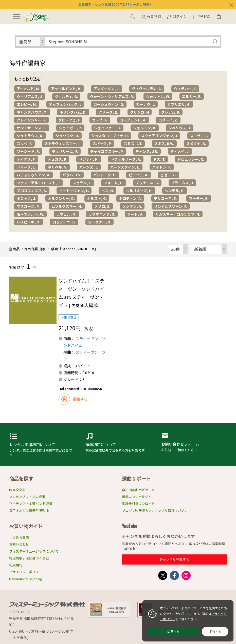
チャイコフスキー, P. (107, 151)
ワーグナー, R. (99, 222)
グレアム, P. (171, 112)
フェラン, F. (82, 183)
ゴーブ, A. (100, 120)
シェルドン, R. (145, 128)
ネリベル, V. (58, 167)
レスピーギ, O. (29, 222)
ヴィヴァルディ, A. (147, 89)
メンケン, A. (132, 206)
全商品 (14, 249)
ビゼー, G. (169, 175)
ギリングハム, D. (73, 112)
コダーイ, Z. (168, 120)
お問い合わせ (19, 544)
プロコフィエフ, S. (32, 191)
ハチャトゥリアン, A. (33, 175)
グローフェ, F (69, 120)
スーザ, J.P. (199, 136)
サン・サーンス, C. (32, 128)
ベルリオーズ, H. (139, 191)
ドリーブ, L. (26, 167)
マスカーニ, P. (28, 206)
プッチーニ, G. (147, 183)
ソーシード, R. (28, 151)
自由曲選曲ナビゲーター (140, 490)
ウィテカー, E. (185, 89)
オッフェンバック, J (65, 104)
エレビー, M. (27, 104)
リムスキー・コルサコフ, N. (178, 214)
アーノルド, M (28, 89)
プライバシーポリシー (26, 572)
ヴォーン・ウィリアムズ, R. (112, 96)
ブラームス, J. (182, 183)
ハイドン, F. (162, 167)
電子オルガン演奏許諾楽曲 (29, 511)
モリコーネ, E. (165, 198)
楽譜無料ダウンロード (138, 503)
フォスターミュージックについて (34, 551)
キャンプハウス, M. (32, 112)
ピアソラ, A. (139, 175)
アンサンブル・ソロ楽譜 (27, 497)
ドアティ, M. (89, 159)
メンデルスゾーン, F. (171, 206)
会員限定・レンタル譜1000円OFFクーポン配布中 (115, 4)
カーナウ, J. (146, 104)
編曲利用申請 (118, 444)
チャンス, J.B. (147, 151)
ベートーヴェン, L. (74, 191)
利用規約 (16, 565)
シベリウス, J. (180, 128)
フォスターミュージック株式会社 (47, 604)
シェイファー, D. (107, 128)
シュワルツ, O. (67, 136)
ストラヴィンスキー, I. (62, 143)
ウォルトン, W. (158, 96)
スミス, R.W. (164, 143)
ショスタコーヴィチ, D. (110, 136)
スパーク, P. (102, 143)
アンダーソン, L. (107, 89)
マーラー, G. (199, 198)
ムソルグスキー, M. (67, 206)
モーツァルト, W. (30, 214)
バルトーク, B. (105, 175)
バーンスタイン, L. (125, 167)
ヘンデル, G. (175, 191)
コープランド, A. (133, 120)
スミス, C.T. (133, 143)
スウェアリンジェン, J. (159, 136)
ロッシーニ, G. (64, 222)
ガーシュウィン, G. (109, 104)
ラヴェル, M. (66, 214)
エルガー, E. (192, 96)
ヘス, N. (107, 191)
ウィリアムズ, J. (30, 96)
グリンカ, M (140, 112)
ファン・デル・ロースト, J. (39, 183)
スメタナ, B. (196, 143)
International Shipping (26, 579)
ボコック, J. (26, 198)
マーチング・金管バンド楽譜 (31, 503)
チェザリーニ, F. (65, 151)
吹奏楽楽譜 (17, 490)
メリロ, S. (102, 206)
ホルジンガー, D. (61, 198)
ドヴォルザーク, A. (126, 159)
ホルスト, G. (97, 198)
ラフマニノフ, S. (102, 214)
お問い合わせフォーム (194, 444)
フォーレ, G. (114, 183)
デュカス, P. (57, 159)
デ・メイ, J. (180, 151)
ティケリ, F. (26, 159)
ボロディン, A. (130, 198)
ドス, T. (159, 159)
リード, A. (135, 214)
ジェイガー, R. (70, 128)
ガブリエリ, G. (179, 104)
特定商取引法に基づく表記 (29, 558)
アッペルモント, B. (66, 89)
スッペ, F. (24, 143)
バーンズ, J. (89, 167)
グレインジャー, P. (31, 120)
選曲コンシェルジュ (137, 497)
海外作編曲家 (35, 249)
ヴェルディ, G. (66, 96)
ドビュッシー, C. (191, 159)
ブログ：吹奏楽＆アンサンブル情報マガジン (155, 511)
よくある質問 (19, 537)
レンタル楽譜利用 (42, 444)
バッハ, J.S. (72, 175)
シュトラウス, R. (30, 136)
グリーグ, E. (108, 112)
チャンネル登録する (174, 559)
